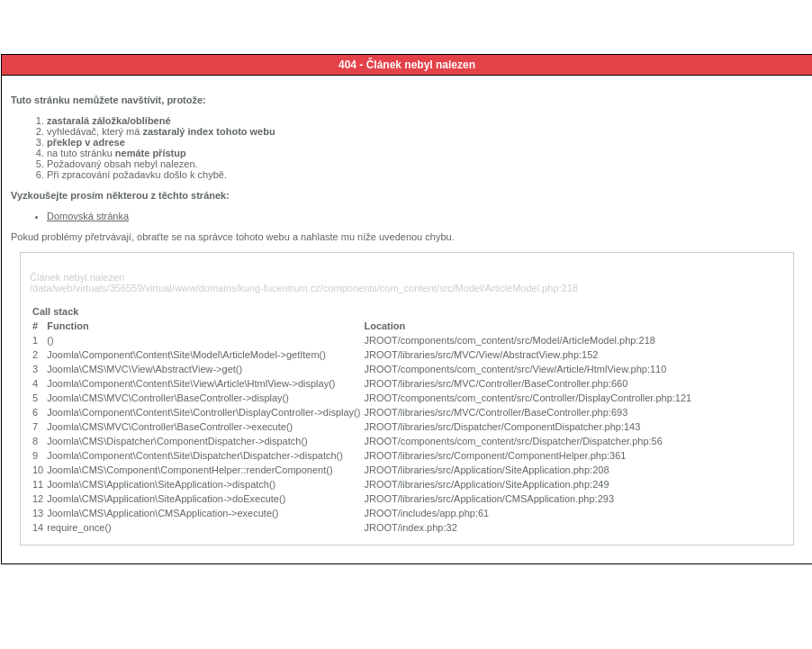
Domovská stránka (88, 216)
